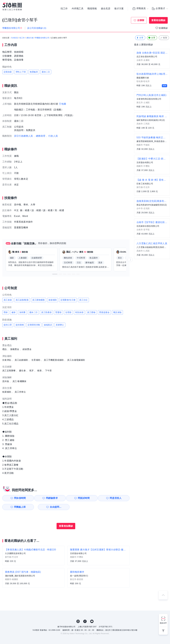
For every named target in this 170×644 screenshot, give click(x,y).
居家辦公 (60, 325)
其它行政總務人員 (23, 136)
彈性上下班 (21, 72)
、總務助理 (39, 136)
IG (78, 621)
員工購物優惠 (38, 300)
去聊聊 (141, 20)
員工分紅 (83, 300)
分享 (140, 38)
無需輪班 (34, 72)
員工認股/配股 (22, 300)
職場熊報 (92, 9)
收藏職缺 (163, 28)
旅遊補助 (53, 300)
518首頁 (15, 38)
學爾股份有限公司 (42, 38)
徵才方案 (119, 9)
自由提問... (52, 507)
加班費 (22, 312)
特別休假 (79, 312)
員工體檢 (91, 312)
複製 (164, 38)
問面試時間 (84, 498)
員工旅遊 (8, 300)
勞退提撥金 (104, 312)
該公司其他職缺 (37, 28)
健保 (14, 312)
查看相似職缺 (158, 20)
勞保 (6, 312)
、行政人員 (52, 136)
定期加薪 (8, 72)
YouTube (92, 621)
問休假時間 (19, 498)
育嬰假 (58, 312)
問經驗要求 (51, 498)
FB (85, 621)
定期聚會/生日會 (68, 300)
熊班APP (163, 623)
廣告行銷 (30, 38)
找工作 (64, 9)
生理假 (68, 312)
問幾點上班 (19, 507)
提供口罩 (8, 325)
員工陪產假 (46, 312)
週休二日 (46, 72)
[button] (55, 274)
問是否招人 (117, 498)
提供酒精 (20, 325)
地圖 (64, 104)
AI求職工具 (78, 9)
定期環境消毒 (34, 325)
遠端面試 (48, 325)
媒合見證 (106, 9)
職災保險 (117, 312)
